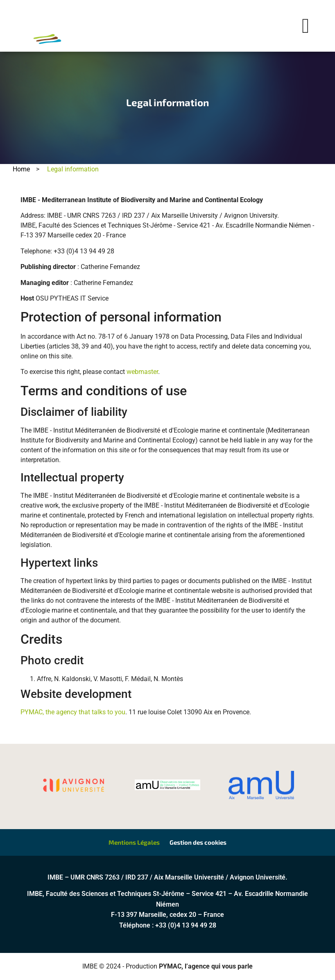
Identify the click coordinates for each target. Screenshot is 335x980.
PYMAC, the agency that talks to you (73, 712)
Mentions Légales (134, 843)
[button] (306, 26)
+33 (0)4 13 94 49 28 (186, 926)
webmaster (142, 372)
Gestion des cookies (198, 843)
